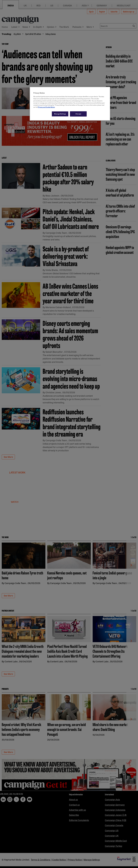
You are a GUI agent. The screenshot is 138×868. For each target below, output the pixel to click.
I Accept (78, 114)
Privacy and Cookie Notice (46, 107)
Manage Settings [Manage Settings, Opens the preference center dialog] (60, 114)
